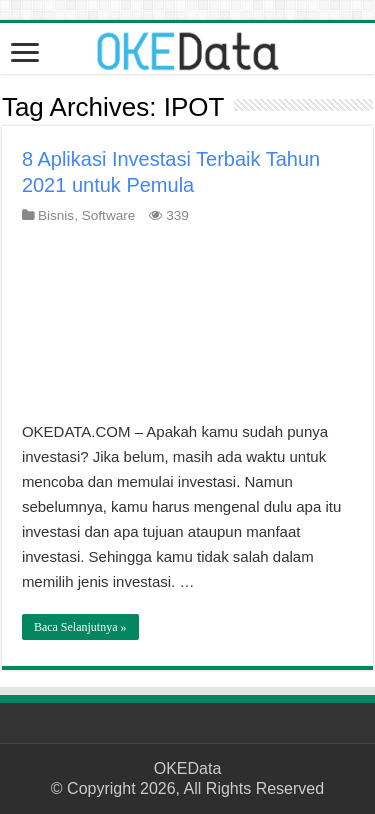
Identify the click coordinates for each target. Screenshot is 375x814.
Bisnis (56, 215)
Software (109, 215)
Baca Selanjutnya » (80, 627)
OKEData (188, 768)
